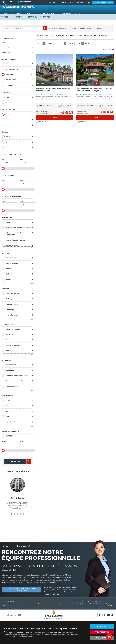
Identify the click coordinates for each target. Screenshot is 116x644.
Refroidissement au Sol (17, 381)
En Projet (18, 436)
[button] (71, 70)
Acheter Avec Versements (17, 240)
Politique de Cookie (109, 605)
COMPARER (41, 122)
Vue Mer (17, 340)
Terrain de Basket (17, 293)
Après (9, 443)
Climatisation (17, 258)
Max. (27, 161)
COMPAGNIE (66, 14)
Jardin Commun (17, 315)
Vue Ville (17, 351)
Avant (27, 443)
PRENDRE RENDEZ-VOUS (103, 3)
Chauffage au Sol (17, 386)
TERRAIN (17, 85)
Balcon (17, 269)
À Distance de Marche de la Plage (17, 228)
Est (17, 406)
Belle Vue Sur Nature (17, 345)
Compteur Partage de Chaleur (17, 376)
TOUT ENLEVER (109, 49)
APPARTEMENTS (17, 69)
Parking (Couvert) (17, 304)
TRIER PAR (99, 28)
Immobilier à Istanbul (9, 604)
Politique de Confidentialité (96, 604)
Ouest (17, 400)
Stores (17, 279)
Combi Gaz (17, 370)
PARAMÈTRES (102, 638)
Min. (9, 161)
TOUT (17, 64)
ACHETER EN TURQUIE (47, 14)
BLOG (78, 14)
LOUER (30, 14)
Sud (17, 417)
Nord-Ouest (17, 422)
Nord (17, 411)
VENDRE (20, 14)
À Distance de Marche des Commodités (17, 234)
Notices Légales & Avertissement (62, 604)
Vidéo (17, 222)
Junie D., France (18, 498)
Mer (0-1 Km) (17, 335)
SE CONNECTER (25, 2)
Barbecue (17, 274)
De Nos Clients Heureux (18, 472)
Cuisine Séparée (17, 263)
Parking (17, 299)
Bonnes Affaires (17, 245)
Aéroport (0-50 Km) (17, 329)
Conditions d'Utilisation (80, 604)
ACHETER (8, 14)
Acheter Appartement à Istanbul (27, 604)
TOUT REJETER (102, 632)
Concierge (17, 310)
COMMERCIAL (17, 80)
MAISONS (7, 75)
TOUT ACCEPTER (102, 626)
